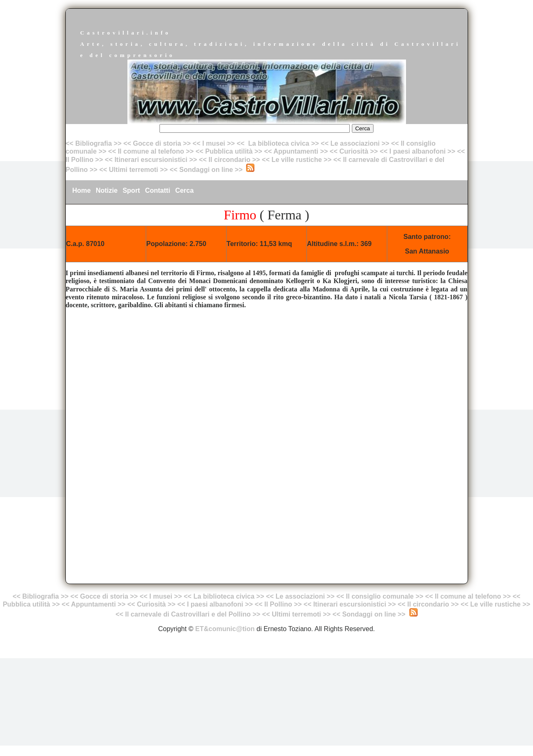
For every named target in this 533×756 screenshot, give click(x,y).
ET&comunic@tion (225, 629)
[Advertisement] (267, 374)
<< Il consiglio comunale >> (380, 596)
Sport (131, 190)
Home (82, 190)
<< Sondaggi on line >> (206, 170)
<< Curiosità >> (354, 151)
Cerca (184, 190)
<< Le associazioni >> (355, 143)
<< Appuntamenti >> (296, 151)
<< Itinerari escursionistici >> (151, 160)
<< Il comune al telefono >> (152, 151)
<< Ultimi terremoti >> (133, 170)
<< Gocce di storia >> (157, 143)
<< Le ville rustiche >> (297, 160)
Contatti (157, 190)
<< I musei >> (215, 143)
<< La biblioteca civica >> (278, 143)
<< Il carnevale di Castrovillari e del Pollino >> (188, 614)
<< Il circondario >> (230, 160)
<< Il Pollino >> (278, 604)
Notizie (107, 190)
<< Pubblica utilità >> (229, 151)
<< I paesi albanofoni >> (417, 151)
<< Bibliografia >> (94, 143)
